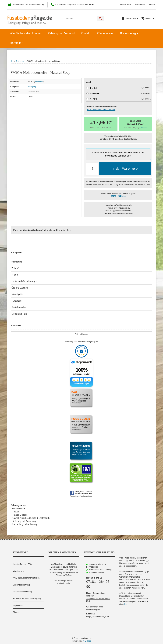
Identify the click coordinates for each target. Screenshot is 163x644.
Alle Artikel (39, 82)
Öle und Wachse (20, 288)
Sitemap (17, 612)
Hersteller (17, 43)
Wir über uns (18, 571)
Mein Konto (125, 5)
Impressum (18, 605)
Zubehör (16, 268)
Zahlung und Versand (61, 33)
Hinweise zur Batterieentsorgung (27, 599)
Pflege (15, 275)
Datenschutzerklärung (22, 592)
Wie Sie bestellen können (26, 33)
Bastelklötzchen (19, 307)
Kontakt (86, 33)
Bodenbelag (129, 33)
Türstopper (17, 301)
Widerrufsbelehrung (21, 585)
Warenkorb (140, 5)
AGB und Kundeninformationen (26, 578)
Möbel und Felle (19, 314)
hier (126, 604)
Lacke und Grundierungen (82, 281)
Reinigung (20, 61)
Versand (144, 128)
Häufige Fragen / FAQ (22, 564)
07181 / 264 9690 (118, 196)
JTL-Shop (87, 641)
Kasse (152, 5)
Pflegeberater (105, 33)
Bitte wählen (81, 334)
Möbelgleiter (18, 294)
